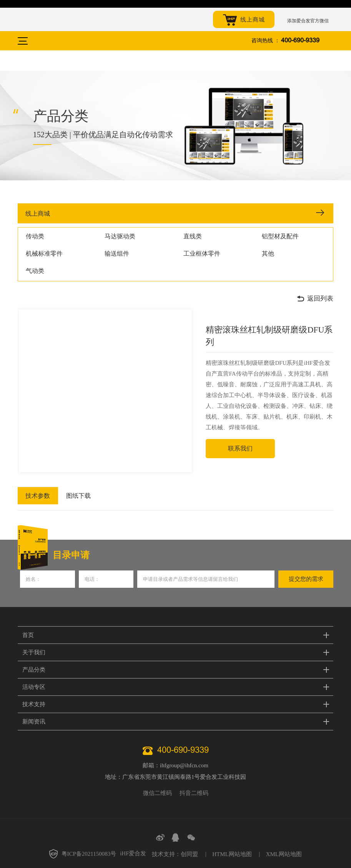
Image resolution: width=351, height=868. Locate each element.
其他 (268, 254)
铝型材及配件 (280, 236)
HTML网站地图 (232, 854)
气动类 (35, 271)
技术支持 (34, 704)
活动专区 (34, 687)
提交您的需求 (306, 579)
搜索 (329, 41)
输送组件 (117, 254)
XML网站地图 (284, 854)
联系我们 (240, 448)
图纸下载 (76, 496)
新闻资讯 (34, 722)
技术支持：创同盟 (175, 854)
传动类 (35, 236)
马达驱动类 (120, 236)
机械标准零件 (44, 254)
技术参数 (37, 496)
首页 (28, 635)
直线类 (193, 236)
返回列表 (315, 299)
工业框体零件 (202, 254)
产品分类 (34, 670)
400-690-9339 (300, 41)
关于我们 (34, 652)
